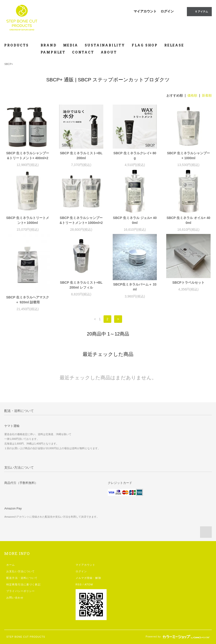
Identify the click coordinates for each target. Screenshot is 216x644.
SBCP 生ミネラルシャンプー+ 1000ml (188, 156)
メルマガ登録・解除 (88, 578)
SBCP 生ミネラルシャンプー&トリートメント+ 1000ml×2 (81, 220)
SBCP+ (9, 64)
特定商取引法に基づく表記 (23, 584)
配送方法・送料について (22, 578)
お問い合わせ (15, 598)
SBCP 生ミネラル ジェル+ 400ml (135, 220)
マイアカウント (145, 11)
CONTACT (83, 52)
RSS (79, 584)
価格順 (192, 95)
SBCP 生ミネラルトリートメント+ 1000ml (28, 220)
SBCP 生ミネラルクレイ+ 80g (135, 156)
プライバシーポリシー (21, 591)
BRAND (49, 45)
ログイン (167, 11)
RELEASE (174, 45)
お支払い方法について (21, 571)
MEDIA (71, 45)
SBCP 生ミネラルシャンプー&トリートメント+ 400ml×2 (28, 156)
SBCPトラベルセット (188, 282)
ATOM (89, 584)
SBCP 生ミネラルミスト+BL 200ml (81, 156)
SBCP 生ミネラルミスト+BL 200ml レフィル (81, 285)
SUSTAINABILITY (105, 45)
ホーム (11, 565)
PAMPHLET (53, 52)
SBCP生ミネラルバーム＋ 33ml (135, 287)
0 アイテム (199, 11)
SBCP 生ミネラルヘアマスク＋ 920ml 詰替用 (28, 300)
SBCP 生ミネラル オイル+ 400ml (188, 220)
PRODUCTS (19, 45)
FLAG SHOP (145, 45)
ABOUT (109, 52)
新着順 (207, 95)
